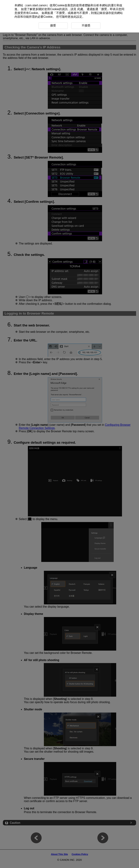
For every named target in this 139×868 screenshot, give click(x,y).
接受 (104, 9)
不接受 (60, 13)
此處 (80, 9)
